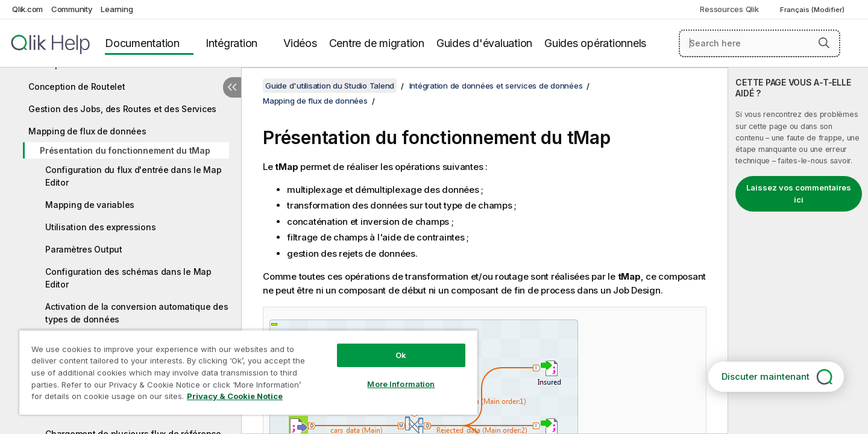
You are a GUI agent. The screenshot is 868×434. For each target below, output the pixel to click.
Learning (117, 9)
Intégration (231, 43)
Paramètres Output (84, 249)
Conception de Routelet (77, 86)
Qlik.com (27, 9)
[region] (248, 372)
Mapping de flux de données (87, 131)
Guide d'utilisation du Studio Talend (330, 86)
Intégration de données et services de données (496, 86)
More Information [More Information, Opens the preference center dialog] (401, 384)
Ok (401, 355)
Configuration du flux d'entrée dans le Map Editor (134, 176)
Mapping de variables (90, 205)
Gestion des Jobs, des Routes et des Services (122, 109)
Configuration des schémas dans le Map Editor (128, 278)
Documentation (142, 43)
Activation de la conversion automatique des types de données (137, 313)
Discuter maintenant (766, 376)
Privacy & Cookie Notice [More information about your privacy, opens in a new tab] (235, 396)
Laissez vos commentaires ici (799, 193)
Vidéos (300, 43)
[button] (824, 43)
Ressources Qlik (729, 9)
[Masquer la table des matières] (232, 87)
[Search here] (760, 43)
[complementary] (798, 251)
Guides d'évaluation (484, 43)
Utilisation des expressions (100, 227)
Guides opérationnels (595, 43)
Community (72, 9)
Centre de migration (377, 43)
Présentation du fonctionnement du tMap (125, 150)
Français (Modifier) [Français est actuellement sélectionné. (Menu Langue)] (813, 10)
